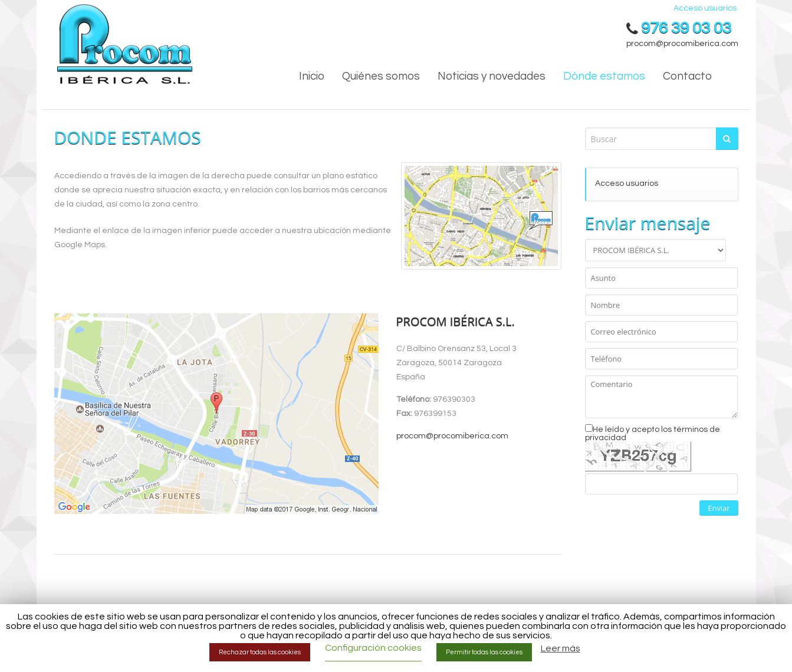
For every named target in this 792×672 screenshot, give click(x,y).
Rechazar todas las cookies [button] (260, 652)
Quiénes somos (381, 76)
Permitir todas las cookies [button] (484, 652)
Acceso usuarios (705, 8)
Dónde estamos (604, 76)
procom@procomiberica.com (682, 44)
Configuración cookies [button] (373, 648)
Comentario (661, 397)
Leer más (561, 648)
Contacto (687, 76)
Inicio (312, 76)
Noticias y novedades (492, 76)
